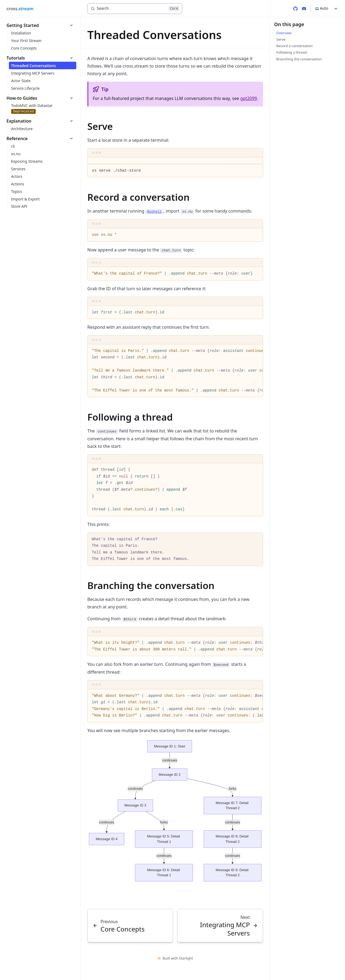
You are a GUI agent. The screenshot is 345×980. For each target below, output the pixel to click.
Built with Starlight (175, 958)
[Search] (135, 9)
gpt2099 (249, 98)
